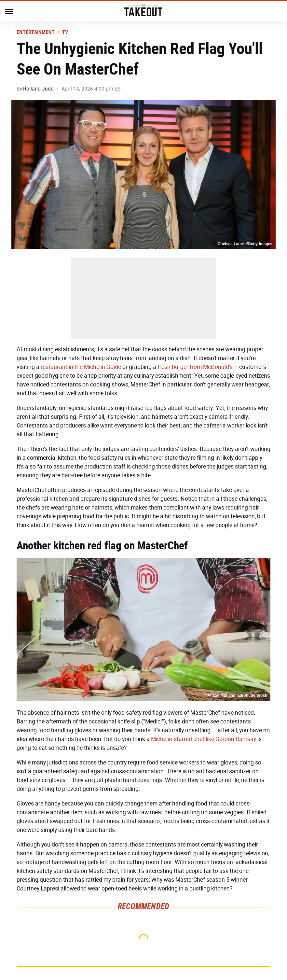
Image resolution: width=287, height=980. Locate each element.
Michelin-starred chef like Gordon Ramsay (204, 739)
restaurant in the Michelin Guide (81, 367)
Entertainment (36, 32)
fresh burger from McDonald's (195, 367)
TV (65, 32)
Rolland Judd (38, 89)
